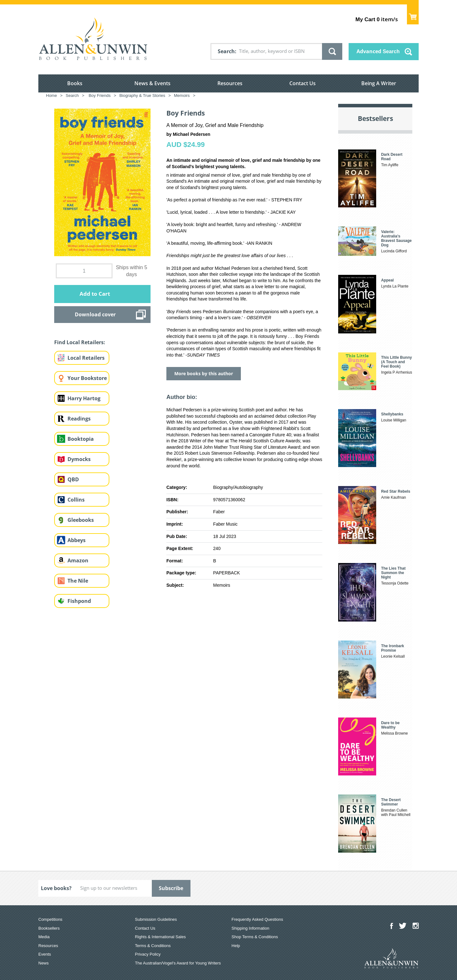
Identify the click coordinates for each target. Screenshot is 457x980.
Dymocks (79, 459)
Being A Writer (379, 83)
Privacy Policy (148, 954)
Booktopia (81, 439)
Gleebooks (81, 520)
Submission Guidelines (156, 919)
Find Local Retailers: (80, 342)
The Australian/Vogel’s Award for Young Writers (178, 963)
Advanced (378, 51)
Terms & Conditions (153, 946)
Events (45, 954)
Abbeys (77, 540)
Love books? (56, 888)
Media (44, 937)
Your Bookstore (87, 378)
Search (226, 51)
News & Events (152, 83)
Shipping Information (251, 928)
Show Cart (413, 14)
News (44, 963)
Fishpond (79, 601)
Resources (230, 83)
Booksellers (49, 928)
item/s (377, 19)
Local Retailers (86, 358)
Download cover (95, 314)
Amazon (78, 560)
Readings (79, 419)
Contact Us (303, 83)
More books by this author (204, 373)
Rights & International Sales (160, 937)
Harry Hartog (84, 398)
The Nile (78, 581)
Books (75, 83)
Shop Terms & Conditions (255, 937)
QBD (73, 479)
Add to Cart (95, 294)
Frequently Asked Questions (257, 919)
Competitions (50, 919)
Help (236, 946)
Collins (76, 500)
